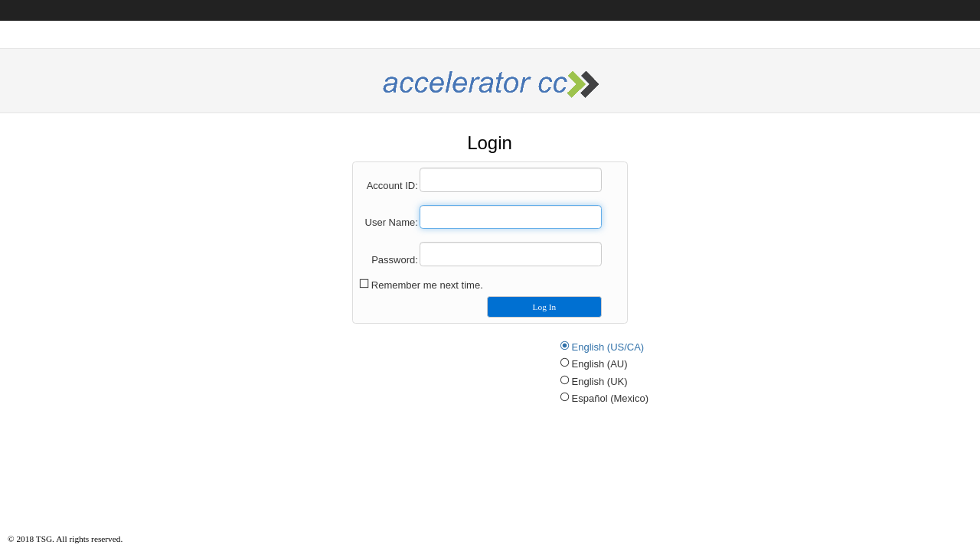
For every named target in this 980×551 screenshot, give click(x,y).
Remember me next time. (427, 285)
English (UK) (600, 381)
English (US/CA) (608, 347)
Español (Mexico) (610, 398)
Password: (395, 260)
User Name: (392, 222)
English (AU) (600, 364)
